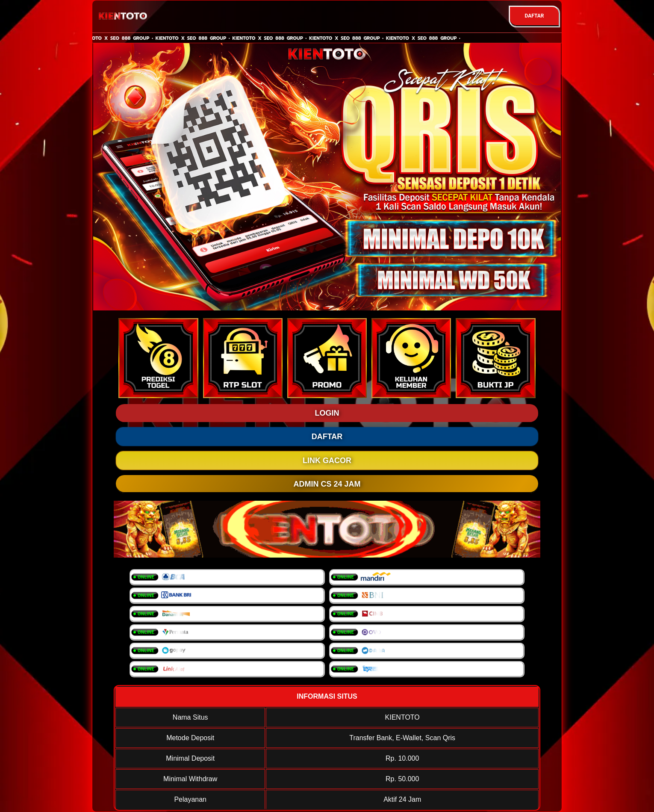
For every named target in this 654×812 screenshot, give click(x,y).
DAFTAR (534, 16)
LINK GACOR (327, 461)
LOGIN (327, 413)
